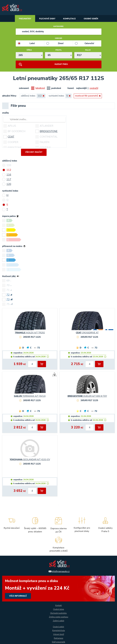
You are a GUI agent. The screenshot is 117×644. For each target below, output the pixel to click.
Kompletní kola (59, 630)
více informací (58, 588)
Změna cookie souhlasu (59, 617)
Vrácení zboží (59, 634)
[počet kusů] (32, 365)
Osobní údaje (59, 609)
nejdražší (94, 89)
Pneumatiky (22, 19)
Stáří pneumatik (59, 642)
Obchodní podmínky (58, 613)
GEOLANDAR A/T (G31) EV (30, 460)
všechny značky (34, 153)
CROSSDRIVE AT (87, 333)
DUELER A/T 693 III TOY (87, 397)
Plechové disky (46, 19)
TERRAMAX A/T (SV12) (30, 397)
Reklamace (59, 638)
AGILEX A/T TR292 (30, 333)
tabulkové (40, 89)
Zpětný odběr (58, 621)
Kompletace (70, 19)
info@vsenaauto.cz (61, 571)
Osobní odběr (93, 19)
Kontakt (58, 605)
